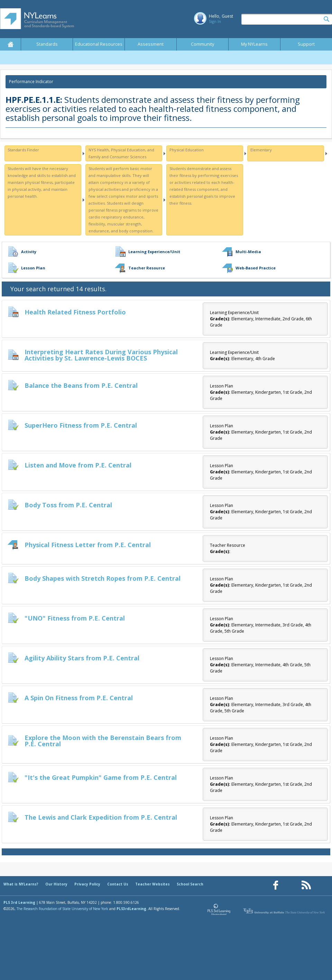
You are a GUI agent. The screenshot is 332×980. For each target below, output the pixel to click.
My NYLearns (254, 44)
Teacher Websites (153, 884)
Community (202, 44)
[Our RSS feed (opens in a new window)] (306, 885)
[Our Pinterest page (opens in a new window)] (291, 885)
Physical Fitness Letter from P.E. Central (88, 545)
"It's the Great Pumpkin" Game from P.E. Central (101, 777)
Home (10, 44)
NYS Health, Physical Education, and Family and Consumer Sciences (121, 153)
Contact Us (118, 884)
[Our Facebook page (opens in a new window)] (276, 885)
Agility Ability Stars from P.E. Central (82, 658)
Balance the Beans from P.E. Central (81, 385)
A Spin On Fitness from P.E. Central (79, 698)
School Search (190, 884)
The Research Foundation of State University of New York (62, 909)
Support (306, 44)
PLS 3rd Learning (19, 902)
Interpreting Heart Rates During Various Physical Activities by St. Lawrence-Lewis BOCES (101, 355)
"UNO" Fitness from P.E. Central (75, 618)
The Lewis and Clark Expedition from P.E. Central (101, 817)
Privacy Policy (87, 884)
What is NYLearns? (21, 884)
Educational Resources (99, 44)
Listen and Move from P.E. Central (78, 465)
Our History (56, 884)
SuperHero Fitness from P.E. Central (81, 425)
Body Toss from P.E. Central (68, 505)
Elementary (261, 150)
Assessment (151, 44)
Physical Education (187, 150)
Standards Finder (23, 150)
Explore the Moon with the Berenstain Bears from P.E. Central (103, 741)
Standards (47, 44)
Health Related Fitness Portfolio (75, 312)
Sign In (215, 21)
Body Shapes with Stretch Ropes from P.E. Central (103, 578)
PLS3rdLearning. (132, 909)
